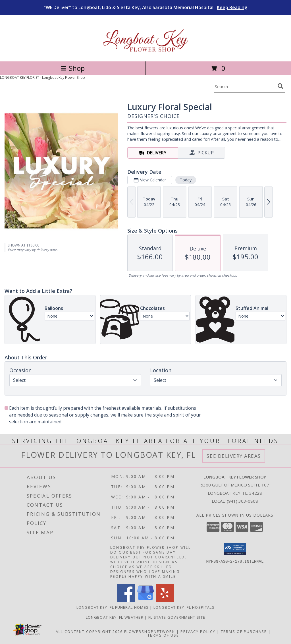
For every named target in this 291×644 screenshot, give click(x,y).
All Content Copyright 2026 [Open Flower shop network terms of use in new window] (89, 631)
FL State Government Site (177, 617)
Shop (73, 68)
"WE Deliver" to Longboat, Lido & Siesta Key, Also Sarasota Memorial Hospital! (145, 7)
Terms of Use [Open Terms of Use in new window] (163, 635)
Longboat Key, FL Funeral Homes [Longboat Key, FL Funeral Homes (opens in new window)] (113, 607)
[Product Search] (245, 86)
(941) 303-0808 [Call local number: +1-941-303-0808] (242, 501)
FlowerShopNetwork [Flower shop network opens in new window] (150, 631)
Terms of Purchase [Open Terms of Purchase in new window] (244, 631)
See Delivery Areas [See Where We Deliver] (234, 456)
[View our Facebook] (126, 600)
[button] (235, 549)
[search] (280, 86)
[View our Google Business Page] (145, 600)
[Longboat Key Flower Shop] (146, 53)
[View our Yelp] (165, 600)
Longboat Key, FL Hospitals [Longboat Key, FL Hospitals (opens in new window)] (184, 607)
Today (186, 180)
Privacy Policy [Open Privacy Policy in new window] (198, 631)
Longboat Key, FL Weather (115, 617)
